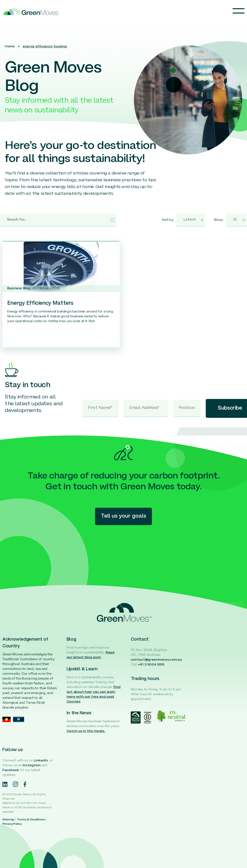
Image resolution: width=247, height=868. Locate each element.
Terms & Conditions (31, 820)
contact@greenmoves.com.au (156, 660)
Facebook (11, 770)
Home (10, 47)
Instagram (31, 765)
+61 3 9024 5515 (151, 665)
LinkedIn (41, 761)
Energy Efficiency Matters (40, 303)
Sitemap (8, 820)
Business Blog (19, 288)
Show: (219, 220)
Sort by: (168, 220)
